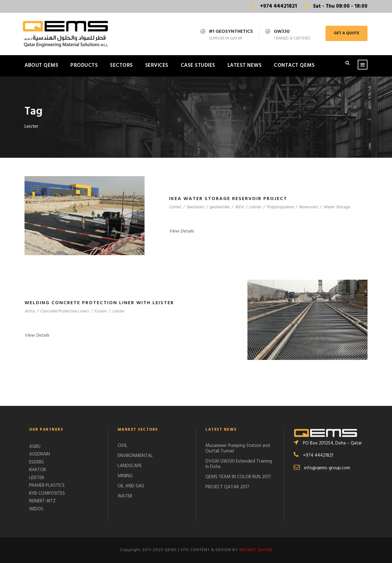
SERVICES (157, 65)
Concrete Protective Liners (64, 311)
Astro (30, 311)
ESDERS (36, 462)
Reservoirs (308, 207)
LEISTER (37, 478)
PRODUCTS (84, 65)
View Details (181, 231)
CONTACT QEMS (294, 65)
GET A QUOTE (347, 33)
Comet (175, 207)
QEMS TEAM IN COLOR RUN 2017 (238, 477)
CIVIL (123, 446)
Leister (255, 207)
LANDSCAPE (130, 466)
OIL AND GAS (131, 486)
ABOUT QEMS (41, 65)
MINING (125, 476)
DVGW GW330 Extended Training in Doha (239, 464)
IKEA (239, 207)
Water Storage (337, 207)
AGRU (35, 447)
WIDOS (36, 509)
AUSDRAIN (40, 454)
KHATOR (38, 470)
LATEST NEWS (245, 65)
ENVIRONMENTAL (135, 456)
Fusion (100, 311)
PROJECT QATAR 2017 (227, 487)
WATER (125, 496)
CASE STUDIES (198, 65)
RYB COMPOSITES (47, 493)
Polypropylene (280, 207)
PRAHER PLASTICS (47, 486)
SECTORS (121, 65)
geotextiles (220, 207)
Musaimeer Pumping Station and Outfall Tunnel (238, 448)
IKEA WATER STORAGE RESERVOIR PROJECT (228, 199)
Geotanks (195, 207)
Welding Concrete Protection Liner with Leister (99, 303)
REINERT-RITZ (42, 501)
